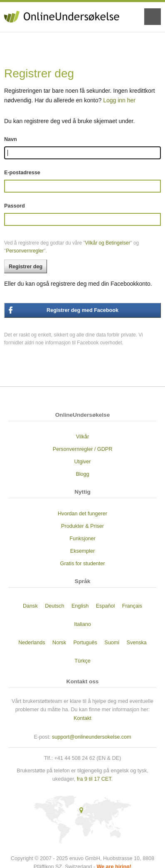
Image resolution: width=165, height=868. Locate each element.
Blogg (82, 474)
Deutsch (54, 606)
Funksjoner (82, 539)
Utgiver (83, 462)
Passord (15, 206)
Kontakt (82, 718)
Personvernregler (25, 251)
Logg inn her (119, 100)
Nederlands (32, 643)
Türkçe (82, 661)
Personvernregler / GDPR (82, 449)
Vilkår (82, 437)
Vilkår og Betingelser (108, 243)
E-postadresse (22, 173)
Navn (11, 139)
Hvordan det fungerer (82, 514)
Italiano (82, 624)
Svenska (137, 643)
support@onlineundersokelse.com (92, 737)
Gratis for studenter (83, 564)
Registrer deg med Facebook (82, 310)
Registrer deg (26, 267)
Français (132, 606)
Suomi (112, 643)
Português (85, 643)
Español (106, 606)
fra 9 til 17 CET (94, 779)
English (80, 606)
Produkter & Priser (82, 526)
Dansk (30, 606)
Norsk (59, 643)
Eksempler (83, 551)
